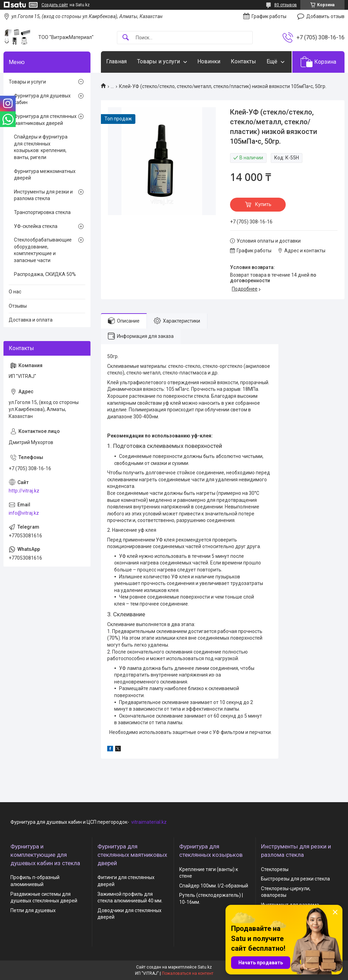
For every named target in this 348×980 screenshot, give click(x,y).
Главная (116, 61)
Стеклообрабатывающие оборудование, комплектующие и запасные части (43, 250)
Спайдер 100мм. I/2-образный (214, 886)
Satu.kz (205, 967)
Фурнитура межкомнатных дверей (45, 175)
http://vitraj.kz (24, 491)
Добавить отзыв (325, 16)
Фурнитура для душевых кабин (42, 99)
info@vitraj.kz (24, 513)
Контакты (243, 61)
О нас (15, 292)
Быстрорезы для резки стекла (295, 879)
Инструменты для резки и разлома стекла (43, 195)
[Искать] (126, 38)
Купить (263, 204)
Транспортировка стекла (42, 212)
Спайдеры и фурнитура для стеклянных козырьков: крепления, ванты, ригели (41, 147)
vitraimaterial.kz (149, 822)
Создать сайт (55, 5)
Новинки (209, 61)
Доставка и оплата (31, 320)
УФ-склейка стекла (36, 226)
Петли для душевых (33, 910)
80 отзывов (286, 5)
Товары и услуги (159, 61)
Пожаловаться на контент (188, 973)
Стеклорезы (275, 869)
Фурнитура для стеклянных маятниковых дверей (45, 120)
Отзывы (18, 306)
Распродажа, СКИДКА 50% (45, 274)
